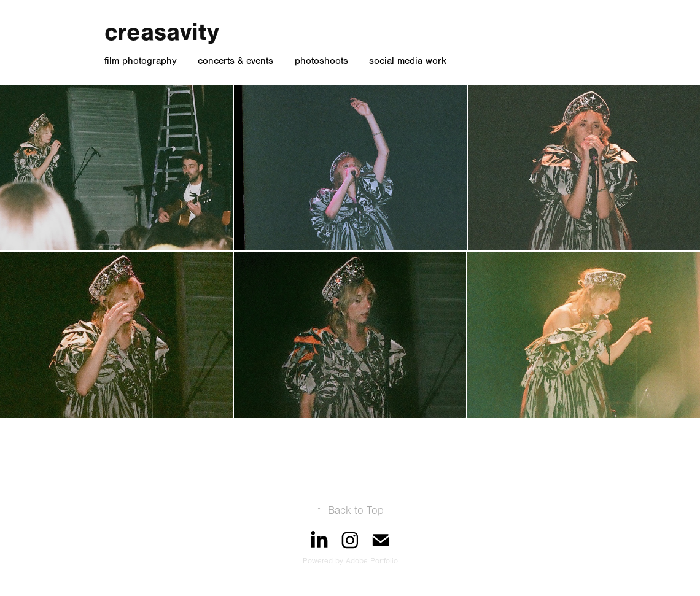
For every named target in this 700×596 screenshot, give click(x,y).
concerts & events (235, 61)
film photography (141, 61)
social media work (408, 61)
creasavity (162, 32)
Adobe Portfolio (372, 561)
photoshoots (321, 61)
